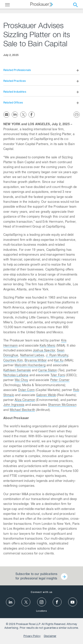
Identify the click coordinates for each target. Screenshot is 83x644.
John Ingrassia (14, 405)
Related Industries (15, 92)
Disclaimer (50, 636)
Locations (41, 611)
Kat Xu (59, 361)
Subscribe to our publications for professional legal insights (36, 577)
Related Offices (13, 103)
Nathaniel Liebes (32, 356)
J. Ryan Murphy (57, 356)
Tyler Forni (58, 376)
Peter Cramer (60, 380)
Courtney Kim (13, 361)
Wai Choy (21, 380)
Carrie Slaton (47, 371)
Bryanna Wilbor (36, 361)
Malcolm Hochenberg (30, 366)
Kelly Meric (48, 346)
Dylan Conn (27, 390)
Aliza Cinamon (25, 400)
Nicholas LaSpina (16, 376)
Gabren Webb (46, 395)
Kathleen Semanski (17, 371)
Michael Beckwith (22, 410)
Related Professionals (17, 70)
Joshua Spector (44, 351)
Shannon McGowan (62, 405)
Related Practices (15, 81)
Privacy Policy (32, 636)
